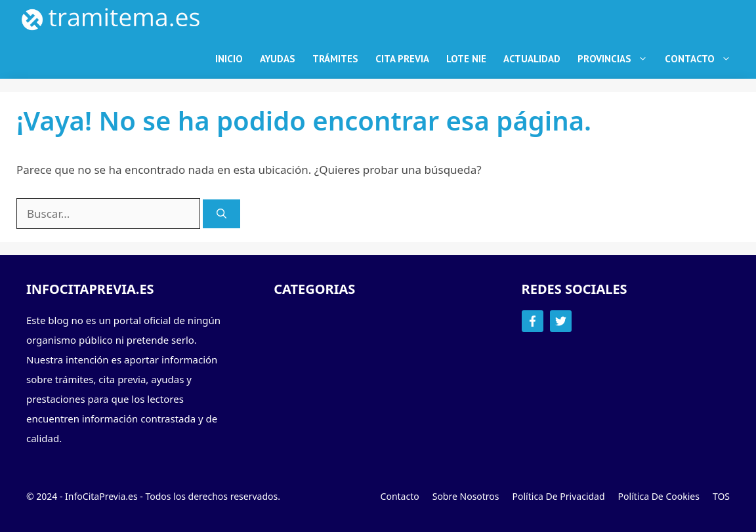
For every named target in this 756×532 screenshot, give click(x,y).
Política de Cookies (659, 496)
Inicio (229, 59)
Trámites (335, 59)
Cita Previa (402, 59)
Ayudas (278, 59)
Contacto (702, 59)
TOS (721, 496)
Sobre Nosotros (466, 496)
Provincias (617, 59)
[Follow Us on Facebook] (533, 321)
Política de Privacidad (559, 496)
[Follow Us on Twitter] (561, 321)
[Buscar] (221, 214)
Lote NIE (466, 59)
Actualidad (532, 59)
